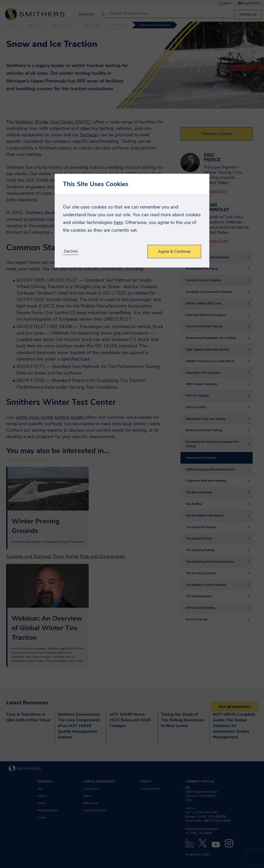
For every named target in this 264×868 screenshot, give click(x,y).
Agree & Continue (174, 252)
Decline (71, 251)
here (118, 222)
